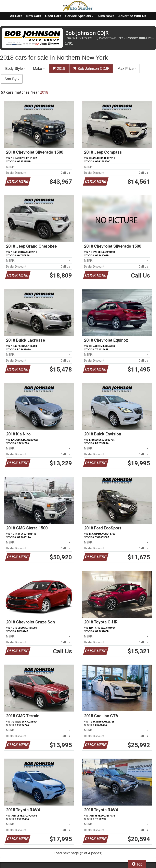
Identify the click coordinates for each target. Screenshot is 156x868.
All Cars (16, 16)
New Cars (34, 16)
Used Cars (53, 16)
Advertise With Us (132, 16)
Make (39, 69)
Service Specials (79, 16)
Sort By (12, 79)
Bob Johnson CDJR (91, 68)
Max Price (127, 69)
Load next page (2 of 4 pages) (78, 853)
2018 (59, 68)
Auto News (106, 16)
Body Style (15, 69)
